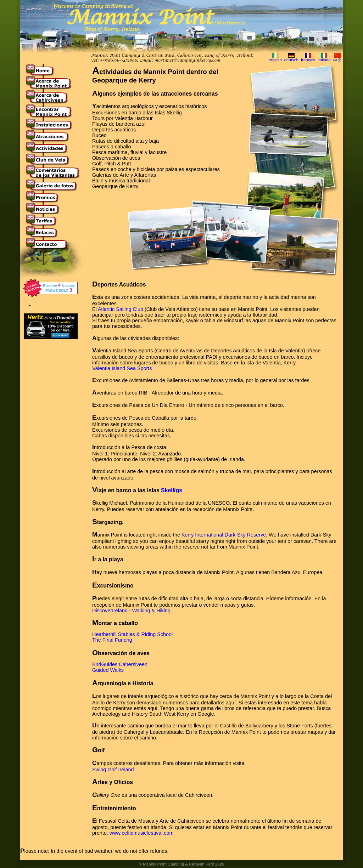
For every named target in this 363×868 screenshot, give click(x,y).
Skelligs (172, 490)
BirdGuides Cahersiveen (120, 664)
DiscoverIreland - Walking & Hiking (131, 611)
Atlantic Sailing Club (121, 309)
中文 (337, 60)
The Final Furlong (112, 640)
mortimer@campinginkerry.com (187, 61)
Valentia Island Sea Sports (122, 368)
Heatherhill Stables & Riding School (132, 634)
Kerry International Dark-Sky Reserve (224, 535)
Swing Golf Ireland (113, 770)
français (308, 60)
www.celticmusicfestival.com (142, 833)
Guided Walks (108, 670)
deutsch (291, 60)
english (275, 60)
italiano (324, 60)
